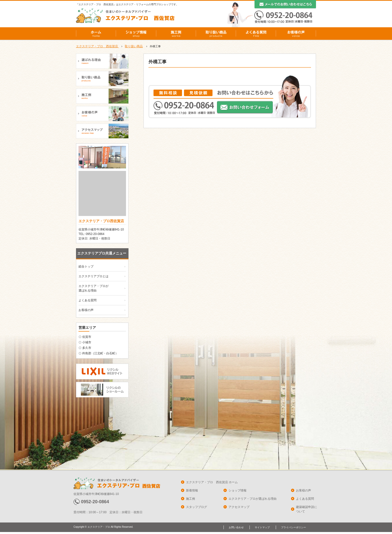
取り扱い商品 (216, 34)
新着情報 (192, 490)
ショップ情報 (136, 34)
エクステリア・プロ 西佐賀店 (97, 46)
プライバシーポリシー (293, 527)
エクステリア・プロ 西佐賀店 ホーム (212, 482)
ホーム (96, 34)
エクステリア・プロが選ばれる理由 (252, 499)
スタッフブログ (196, 507)
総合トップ (86, 266)
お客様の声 (296, 34)
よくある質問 (256, 34)
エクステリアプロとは (93, 276)
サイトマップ (262, 527)
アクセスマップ (239, 507)
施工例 (176, 34)
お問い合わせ (236, 527)
